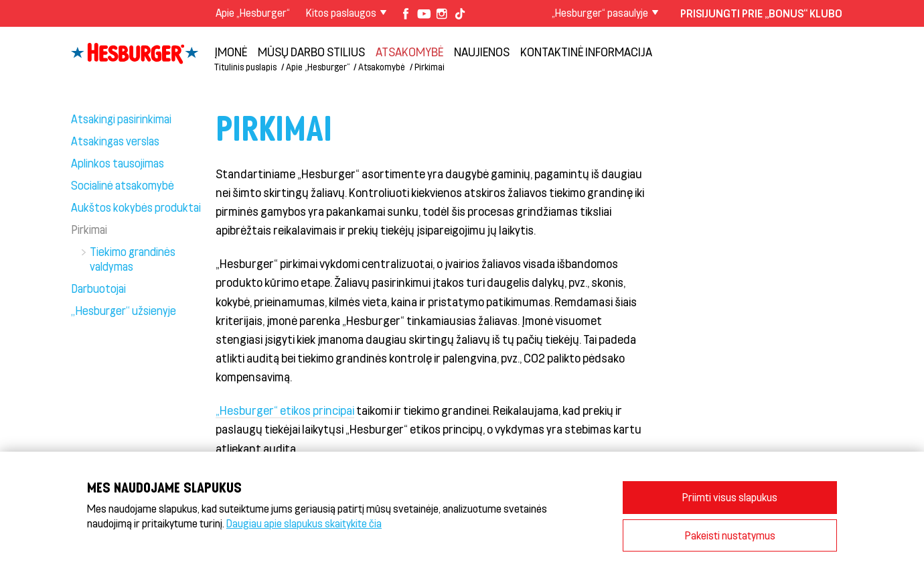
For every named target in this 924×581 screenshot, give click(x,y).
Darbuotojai (98, 288)
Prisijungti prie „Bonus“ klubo (761, 13)
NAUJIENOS (482, 52)
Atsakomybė (409, 52)
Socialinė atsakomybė (123, 185)
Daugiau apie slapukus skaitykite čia (304, 523)
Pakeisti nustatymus (730, 535)
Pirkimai (430, 67)
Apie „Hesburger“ (253, 12)
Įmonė (231, 52)
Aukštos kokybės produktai (136, 207)
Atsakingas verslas (115, 141)
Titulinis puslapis (245, 67)
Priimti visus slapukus (730, 497)
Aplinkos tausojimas (118, 163)
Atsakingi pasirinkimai (121, 119)
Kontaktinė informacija (586, 52)
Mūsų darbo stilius (311, 52)
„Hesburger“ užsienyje (124, 310)
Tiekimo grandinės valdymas (133, 259)
